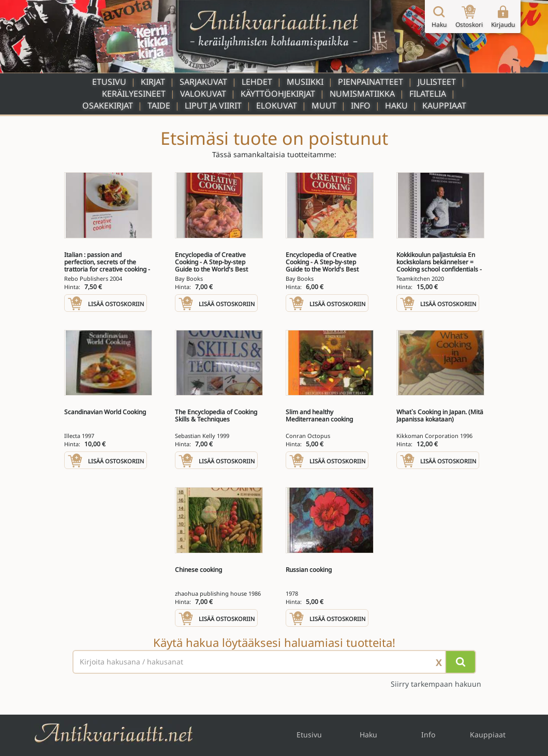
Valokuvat (203, 94)
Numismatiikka (362, 94)
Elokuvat (277, 105)
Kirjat (153, 82)
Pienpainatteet (371, 82)
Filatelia (428, 94)
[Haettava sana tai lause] (274, 662)
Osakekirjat (108, 105)
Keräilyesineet (134, 94)
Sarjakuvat (203, 82)
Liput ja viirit (213, 105)
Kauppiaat (444, 105)
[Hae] (461, 662)
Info (361, 105)
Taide (159, 105)
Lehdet (257, 82)
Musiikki (305, 82)
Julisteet (437, 82)
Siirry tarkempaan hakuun (436, 684)
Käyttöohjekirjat (278, 94)
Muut (324, 105)
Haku (396, 105)
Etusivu (109, 82)
